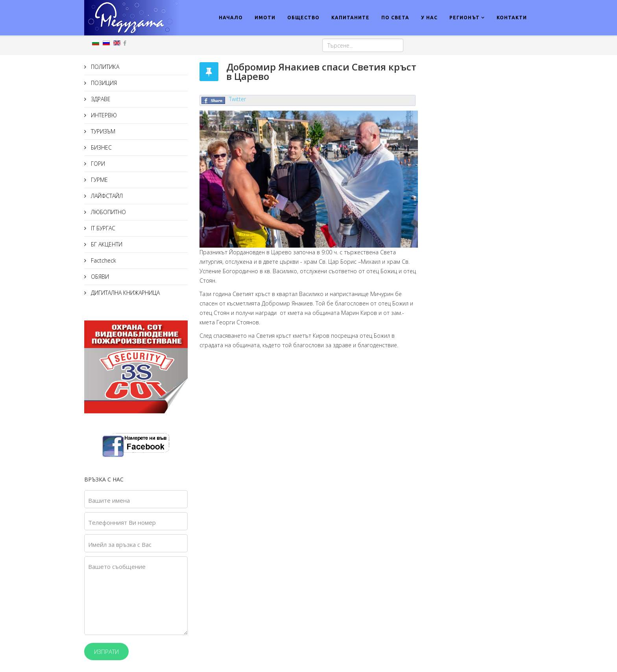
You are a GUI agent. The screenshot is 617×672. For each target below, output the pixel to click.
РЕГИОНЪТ (465, 18)
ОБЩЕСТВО (303, 18)
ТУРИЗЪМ (102, 131)
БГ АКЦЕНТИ (106, 244)
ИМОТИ (265, 18)
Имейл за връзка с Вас (120, 544)
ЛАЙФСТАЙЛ (106, 196)
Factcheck (103, 260)
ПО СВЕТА (395, 18)
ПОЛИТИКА (104, 67)
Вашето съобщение (117, 566)
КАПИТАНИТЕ (350, 18)
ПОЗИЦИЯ (103, 83)
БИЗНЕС (101, 147)
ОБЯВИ (99, 277)
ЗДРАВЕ (100, 99)
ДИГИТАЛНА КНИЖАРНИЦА (125, 293)
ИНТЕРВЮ (103, 115)
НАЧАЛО (231, 18)
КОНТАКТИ (512, 18)
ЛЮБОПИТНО (108, 212)
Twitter (237, 99)
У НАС (429, 18)
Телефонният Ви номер (122, 522)
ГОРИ (97, 164)
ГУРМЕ (99, 180)
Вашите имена (109, 500)
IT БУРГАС (102, 228)
